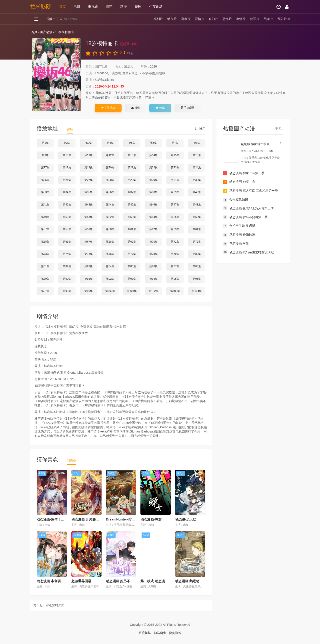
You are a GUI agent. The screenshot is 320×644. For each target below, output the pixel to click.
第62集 (153, 229)
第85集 (132, 266)
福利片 (158, 19)
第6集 (153, 143)
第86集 (153, 266)
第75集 (89, 254)
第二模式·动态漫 (153, 581)
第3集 (89, 143)
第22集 (153, 167)
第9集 (45, 155)
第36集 (110, 192)
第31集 (175, 180)
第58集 (67, 229)
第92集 (110, 279)
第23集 (175, 167)
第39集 (175, 192)
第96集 (197, 279)
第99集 (89, 291)
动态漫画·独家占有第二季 (244, 173)
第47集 (175, 205)
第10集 (67, 155)
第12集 (110, 155)
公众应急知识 (236, 200)
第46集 (153, 205)
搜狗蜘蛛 (175, 633)
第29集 (132, 180)
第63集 (175, 229)
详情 (150, 97)
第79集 (175, 254)
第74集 (67, 254)
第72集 (197, 242)
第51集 (89, 217)
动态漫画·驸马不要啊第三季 (245, 217)
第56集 (197, 217)
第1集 (45, 143)
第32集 (197, 180)
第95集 (175, 279)
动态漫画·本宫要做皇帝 (54, 581)
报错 (135, 108)
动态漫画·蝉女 (151, 519)
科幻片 (213, 19)
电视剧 (93, 7)
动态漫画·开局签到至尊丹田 (92, 519)
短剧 (138, 7)
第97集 (45, 291)
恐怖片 (227, 19)
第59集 (89, 229)
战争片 (268, 19)
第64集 (197, 229)
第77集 (132, 254)
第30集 (153, 180)
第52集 (110, 217)
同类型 (72, 460)
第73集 (45, 254)
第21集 (132, 167)
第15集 (175, 155)
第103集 (175, 291)
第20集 (110, 167)
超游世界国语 (81, 581)
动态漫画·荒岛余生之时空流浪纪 (248, 252)
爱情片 (200, 19)
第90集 (67, 279)
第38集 (153, 192)
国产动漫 (46, 32)
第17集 (45, 167)
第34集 (67, 192)
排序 (200, 129)
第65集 (45, 242)
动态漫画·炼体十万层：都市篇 (59, 519)
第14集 (153, 155)
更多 (279, 129)
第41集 (45, 205)
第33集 (45, 192)
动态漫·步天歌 (186, 519)
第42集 (67, 205)
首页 (62, 7)
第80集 (197, 254)
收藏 (160, 108)
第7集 (175, 143)
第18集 (67, 167)
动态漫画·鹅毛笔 (187, 581)
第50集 (67, 217)
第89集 (45, 279)
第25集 (45, 180)
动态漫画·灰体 (236, 244)
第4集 (110, 143)
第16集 (197, 155)
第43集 (89, 205)
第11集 (89, 155)
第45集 (132, 205)
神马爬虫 (160, 633)
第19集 (89, 167)
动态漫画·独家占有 (239, 182)
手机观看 (188, 108)
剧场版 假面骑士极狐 (255, 144)
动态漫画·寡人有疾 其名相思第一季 (250, 191)
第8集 (197, 143)
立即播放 (108, 108)
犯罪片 (255, 19)
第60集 (110, 229)
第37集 (132, 192)
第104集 (197, 291)
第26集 (67, 180)
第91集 (89, 279)
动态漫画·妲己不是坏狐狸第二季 (130, 581)
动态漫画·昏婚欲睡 (239, 235)
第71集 (175, 242)
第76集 (110, 254)
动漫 (124, 7)
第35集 (89, 192)
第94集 (153, 279)
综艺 (109, 7)
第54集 (153, 217)
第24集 (197, 167)
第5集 (132, 143)
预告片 (282, 19)
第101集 (132, 291)
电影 (77, 7)
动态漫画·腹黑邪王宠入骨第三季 (248, 208)
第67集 (89, 242)
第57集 (45, 229)
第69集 (132, 242)
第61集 (132, 229)
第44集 (110, 205)
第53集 (132, 217)
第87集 (175, 266)
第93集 (132, 279)
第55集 (175, 217)
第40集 (197, 192)
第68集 (110, 242)
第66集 (67, 242)
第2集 (67, 143)
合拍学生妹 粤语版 (239, 226)
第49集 (45, 217)
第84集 (110, 266)
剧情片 (241, 19)
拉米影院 (41, 7)
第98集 (67, 291)
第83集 (89, 266)
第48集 (197, 205)
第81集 (45, 266)
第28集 (110, 180)
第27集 (89, 180)
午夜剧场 (156, 7)
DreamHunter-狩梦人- (123, 519)
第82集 (67, 266)
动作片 (172, 19)
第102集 (154, 291)
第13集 (132, 155)
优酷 (70, 130)
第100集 (110, 291)
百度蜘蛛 (145, 633)
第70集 (153, 242)
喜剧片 (186, 19)
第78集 (153, 254)
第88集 (197, 266)
